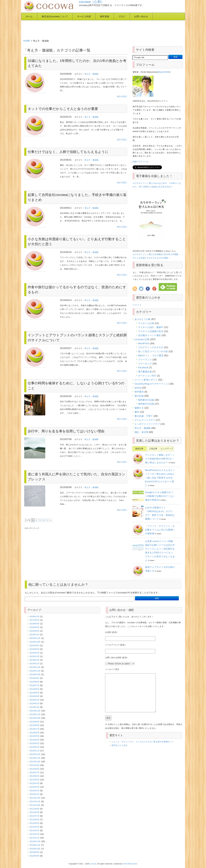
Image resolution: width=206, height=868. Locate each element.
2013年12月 (35, 711)
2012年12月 (35, 754)
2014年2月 (35, 703)
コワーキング (145, 364)
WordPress (144, 343)
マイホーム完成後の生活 (151, 331)
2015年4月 (35, 653)
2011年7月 (35, 816)
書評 (137, 412)
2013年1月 (35, 751)
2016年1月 (35, 635)
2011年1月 (35, 838)
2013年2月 (35, 747)
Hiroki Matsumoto (130, 864)
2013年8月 (35, 725)
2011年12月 (35, 798)
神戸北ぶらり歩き (120, 745)
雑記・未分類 (141, 432)
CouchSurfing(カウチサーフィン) (152, 384)
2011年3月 (35, 830)
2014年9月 (35, 678)
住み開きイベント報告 (150, 335)
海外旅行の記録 (146, 404)
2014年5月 (35, 693)
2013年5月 (35, 736)
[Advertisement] (91, 29)
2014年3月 (35, 700)
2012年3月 (35, 787)
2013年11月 (35, 714)
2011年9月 (35, 809)
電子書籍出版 (145, 372)
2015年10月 (35, 642)
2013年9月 (35, 722)
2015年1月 (35, 664)
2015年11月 (35, 638)
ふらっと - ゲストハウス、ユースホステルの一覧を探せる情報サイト (143, 742)
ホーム (29, 16)
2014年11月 (35, 671)
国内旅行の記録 (146, 400)
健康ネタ (139, 408)
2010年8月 (35, 856)
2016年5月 (35, 631)
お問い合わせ (141, 16)
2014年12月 (35, 667)
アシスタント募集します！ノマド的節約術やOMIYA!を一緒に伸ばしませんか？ (160, 459)
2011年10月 (35, 805)
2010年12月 (35, 841)
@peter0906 (164, 72)
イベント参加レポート (146, 380)
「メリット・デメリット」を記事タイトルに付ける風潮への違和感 (160, 530)
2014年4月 (35, 696)
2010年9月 (35, 852)
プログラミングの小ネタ (151, 347)
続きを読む (122, 96)
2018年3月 (35, 616)
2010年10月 (35, 849)
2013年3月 (35, 743)
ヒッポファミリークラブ (147, 424)
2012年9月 (35, 765)
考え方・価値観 (92, 74)
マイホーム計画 (146, 323)
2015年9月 (35, 645)
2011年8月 (35, 812)
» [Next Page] (51, 520)
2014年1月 (35, 707)
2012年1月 (35, 794)
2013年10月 (35, 718)
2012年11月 (35, 758)
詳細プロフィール (141, 162)
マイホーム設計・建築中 (151, 327)
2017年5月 (35, 620)
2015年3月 (35, 656)
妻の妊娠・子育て (144, 416)
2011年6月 (35, 820)
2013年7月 (35, 729)
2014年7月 (35, 685)
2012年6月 (35, 776)
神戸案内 (139, 392)
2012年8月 (35, 769)
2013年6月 (35, 733)
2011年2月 (35, 834)
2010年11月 (35, 845)
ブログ (122, 16)
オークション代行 (147, 376)
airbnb (138, 388)
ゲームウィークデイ (145, 420)
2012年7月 (35, 772)
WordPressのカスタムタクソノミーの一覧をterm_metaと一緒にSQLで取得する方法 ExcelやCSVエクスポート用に (160, 478)
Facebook (143, 368)
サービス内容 (84, 16)
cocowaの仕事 (142, 339)
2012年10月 (35, 762)
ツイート (137, 305)
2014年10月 (35, 674)
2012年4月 (35, 783)
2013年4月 (35, 740)
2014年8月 (35, 682)
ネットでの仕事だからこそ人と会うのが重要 (63, 109)
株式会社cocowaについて (55, 16)
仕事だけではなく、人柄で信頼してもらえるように (68, 152)
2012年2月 (35, 791)
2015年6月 (35, 649)
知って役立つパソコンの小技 (153, 351)
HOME (27, 41)
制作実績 (105, 16)
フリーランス (145, 360)
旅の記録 (139, 396)
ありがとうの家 (143, 319)
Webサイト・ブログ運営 (151, 356)
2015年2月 (35, 660)
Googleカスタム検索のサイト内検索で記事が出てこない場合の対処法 (160, 496)
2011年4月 (35, 827)
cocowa (93, 864)
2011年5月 (35, 823)
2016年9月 (35, 624)
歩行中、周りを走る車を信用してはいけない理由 (66, 431)
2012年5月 (35, 780)
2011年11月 (35, 801)
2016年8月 (35, 627)
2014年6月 (35, 689)
